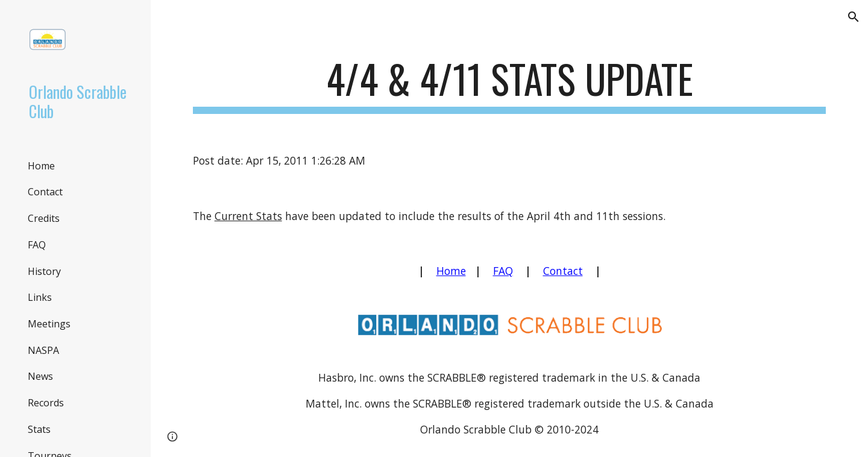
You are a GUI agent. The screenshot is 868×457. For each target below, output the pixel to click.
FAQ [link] (37, 245)
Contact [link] (45, 192)
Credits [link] (44, 218)
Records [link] (46, 403)
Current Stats (248, 216)
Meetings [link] (49, 324)
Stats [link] (39, 429)
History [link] (44, 271)
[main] (510, 85)
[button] (854, 17)
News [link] (40, 376)
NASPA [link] (43, 350)
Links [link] (40, 297)
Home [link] (41, 166)
